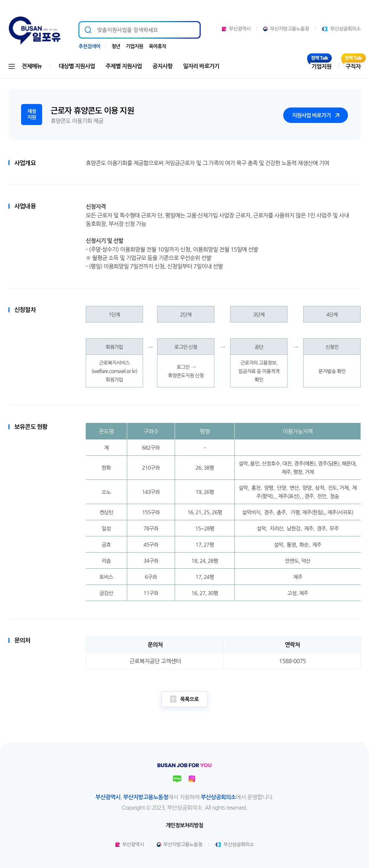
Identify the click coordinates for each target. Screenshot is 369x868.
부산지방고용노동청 (286, 29)
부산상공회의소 (341, 29)
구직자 (353, 67)
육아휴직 (157, 46)
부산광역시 (236, 29)
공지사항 (163, 66)
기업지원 (134, 46)
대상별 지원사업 (77, 66)
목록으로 (184, 699)
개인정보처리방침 (184, 825)
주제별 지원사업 (124, 66)
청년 (116, 46)
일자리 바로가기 (201, 66)
